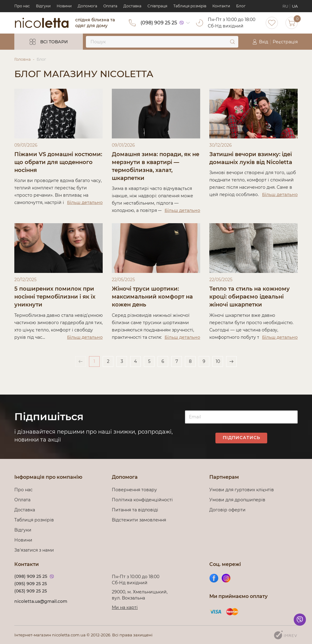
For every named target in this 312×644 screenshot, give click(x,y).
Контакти (221, 6)
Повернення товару (134, 490)
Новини (64, 6)
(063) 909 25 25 (31, 591)
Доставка (132, 6)
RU (285, 6)
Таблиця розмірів (190, 6)
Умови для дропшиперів (237, 500)
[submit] (232, 42)
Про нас (22, 6)
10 (218, 362)
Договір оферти (227, 510)
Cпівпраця (157, 6)
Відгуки (43, 6)
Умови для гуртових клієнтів (242, 490)
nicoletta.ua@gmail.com (41, 601)
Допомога (87, 6)
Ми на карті (125, 607)
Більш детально (85, 203)
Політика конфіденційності (144, 500)
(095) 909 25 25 (31, 584)
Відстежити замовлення (139, 520)
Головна (23, 59)
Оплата (110, 6)
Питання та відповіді (135, 510)
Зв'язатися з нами (34, 550)
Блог (241, 6)
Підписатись (241, 438)
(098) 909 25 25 (159, 23)
